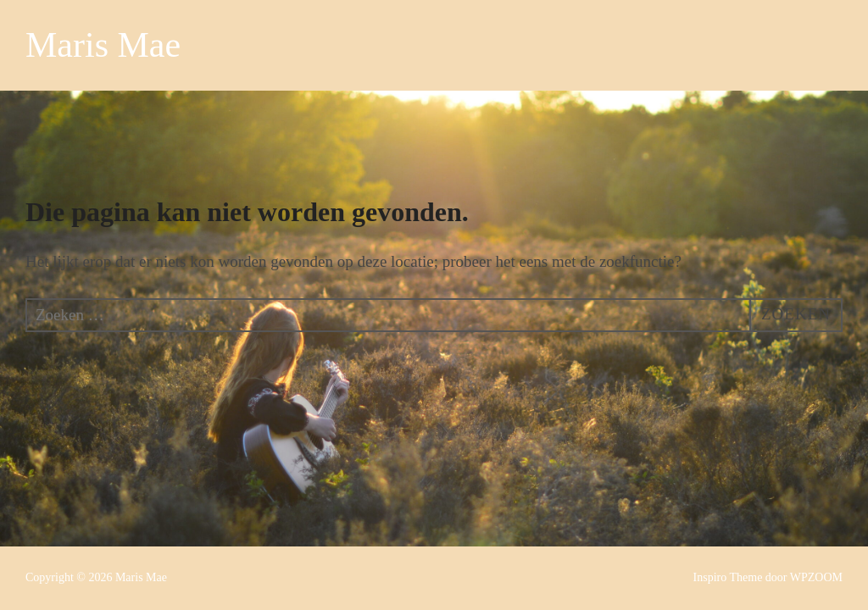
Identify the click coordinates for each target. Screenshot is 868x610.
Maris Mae (103, 45)
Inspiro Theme (728, 577)
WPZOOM (816, 577)
